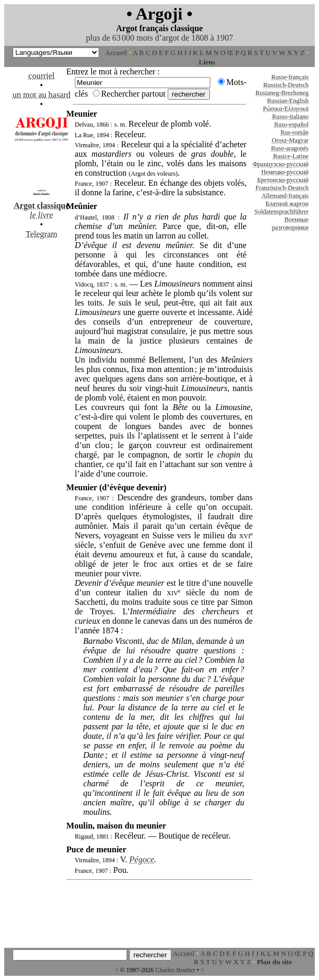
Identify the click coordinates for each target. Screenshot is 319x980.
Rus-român (294, 132)
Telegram (42, 234)
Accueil (116, 53)
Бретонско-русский (283, 180)
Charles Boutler (176, 970)
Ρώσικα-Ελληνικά (286, 109)
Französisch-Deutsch (282, 188)
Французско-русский (281, 164)
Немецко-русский (285, 172)
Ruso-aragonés (290, 148)
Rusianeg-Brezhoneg (282, 93)
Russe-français (290, 77)
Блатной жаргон (287, 204)
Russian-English (288, 101)
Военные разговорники (290, 223)
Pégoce (142, 859)
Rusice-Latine (291, 156)
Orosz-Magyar (290, 140)
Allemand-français (285, 196)
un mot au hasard (42, 95)
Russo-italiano (290, 117)
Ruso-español (291, 125)
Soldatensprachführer (282, 212)
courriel (42, 76)
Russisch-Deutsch (286, 85)
